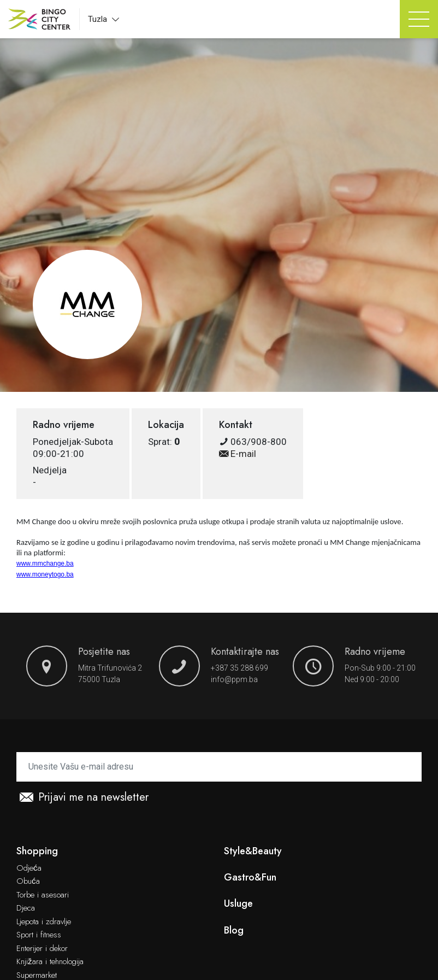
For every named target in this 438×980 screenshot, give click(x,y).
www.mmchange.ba (45, 564)
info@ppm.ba (234, 679)
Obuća (28, 882)
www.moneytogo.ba (45, 574)
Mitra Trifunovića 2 (110, 668)
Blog (234, 931)
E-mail (238, 454)
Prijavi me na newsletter (84, 798)
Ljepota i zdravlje (44, 922)
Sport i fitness (39, 935)
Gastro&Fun (250, 878)
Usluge (238, 904)
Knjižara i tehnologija (50, 962)
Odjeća (29, 868)
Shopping (37, 851)
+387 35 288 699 (239, 668)
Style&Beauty (253, 851)
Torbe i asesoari (43, 895)
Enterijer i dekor (42, 949)
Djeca (26, 908)
